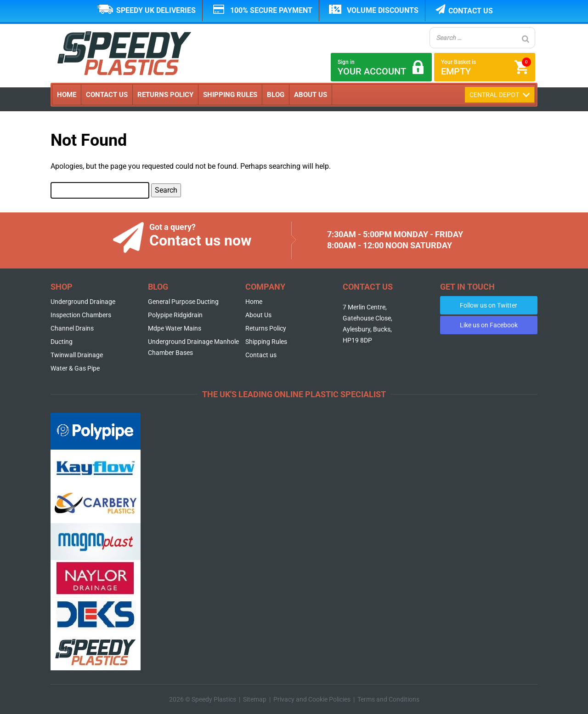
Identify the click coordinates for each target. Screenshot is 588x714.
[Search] (526, 39)
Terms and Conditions (388, 699)
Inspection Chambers (81, 315)
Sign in (381, 68)
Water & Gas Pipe (75, 368)
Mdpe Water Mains (175, 328)
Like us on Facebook (489, 325)
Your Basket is (486, 67)
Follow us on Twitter (489, 305)
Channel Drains (72, 328)
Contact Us (107, 95)
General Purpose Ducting (183, 302)
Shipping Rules (230, 95)
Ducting (62, 342)
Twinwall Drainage (77, 355)
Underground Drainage (83, 302)
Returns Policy (165, 95)
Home (67, 95)
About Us (311, 95)
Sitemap (255, 699)
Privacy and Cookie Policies (312, 699)
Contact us (471, 11)
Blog (276, 95)
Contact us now (201, 240)
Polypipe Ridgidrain (175, 315)
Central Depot (500, 95)
